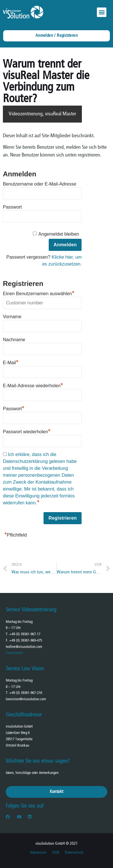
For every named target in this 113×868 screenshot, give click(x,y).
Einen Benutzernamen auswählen (39, 293)
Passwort (12, 207)
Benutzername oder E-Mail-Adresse (39, 184)
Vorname (12, 317)
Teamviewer (15, 653)
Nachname (14, 340)
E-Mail (11, 362)
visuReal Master (61, 114)
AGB (56, 853)
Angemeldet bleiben (59, 234)
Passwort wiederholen (27, 431)
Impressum (38, 853)
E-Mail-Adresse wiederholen (33, 385)
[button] (102, 12)
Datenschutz (74, 853)
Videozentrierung (26, 114)
